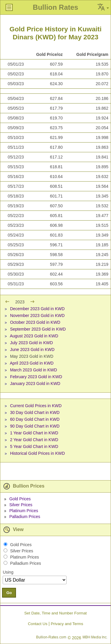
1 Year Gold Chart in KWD (34, 433)
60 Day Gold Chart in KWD (35, 419)
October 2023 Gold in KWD (35, 322)
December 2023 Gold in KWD (37, 309)
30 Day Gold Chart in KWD (35, 412)
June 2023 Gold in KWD (32, 349)
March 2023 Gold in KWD (34, 370)
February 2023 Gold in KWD (36, 377)
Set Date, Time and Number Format (55, 613)
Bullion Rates (55, 7)
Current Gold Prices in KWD (36, 406)
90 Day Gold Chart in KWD (35, 426)
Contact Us (38, 624)
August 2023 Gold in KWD (34, 336)
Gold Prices (20, 499)
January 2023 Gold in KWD (35, 384)
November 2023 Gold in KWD (37, 315)
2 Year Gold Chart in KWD (34, 440)
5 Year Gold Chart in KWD (34, 446)
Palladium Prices (25, 517)
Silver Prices (21, 505)
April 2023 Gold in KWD (32, 363)
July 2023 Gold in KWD (32, 343)
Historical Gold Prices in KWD (37, 453)
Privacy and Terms (67, 624)
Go (9, 593)
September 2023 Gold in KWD (38, 329)
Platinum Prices (24, 511)
